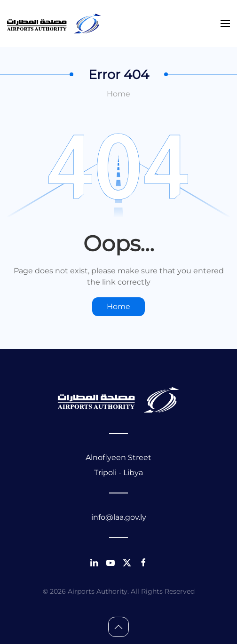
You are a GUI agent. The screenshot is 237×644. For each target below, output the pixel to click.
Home (118, 94)
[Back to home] (54, 24)
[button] (225, 24)
